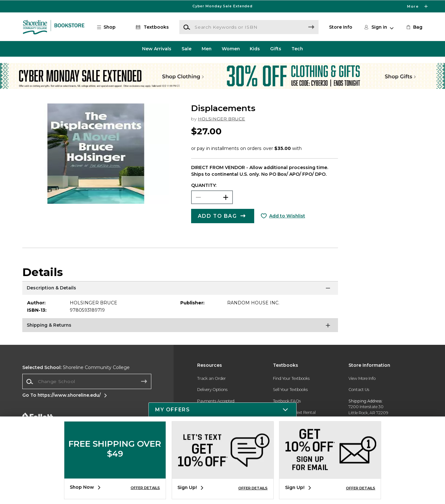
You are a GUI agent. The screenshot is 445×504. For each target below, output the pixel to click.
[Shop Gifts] (368, 67)
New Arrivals (157, 49)
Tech (297, 49)
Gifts (276, 49)
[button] (109, 27)
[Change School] (87, 381)
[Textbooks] (151, 27)
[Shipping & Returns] (180, 326)
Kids (255, 49)
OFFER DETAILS (145, 488)
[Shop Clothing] (77, 67)
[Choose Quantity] (212, 197)
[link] (414, 27)
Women (231, 49)
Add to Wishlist (287, 216)
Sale (187, 49)
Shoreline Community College (76, 367)
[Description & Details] (180, 289)
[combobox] (87, 382)
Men (207, 49)
